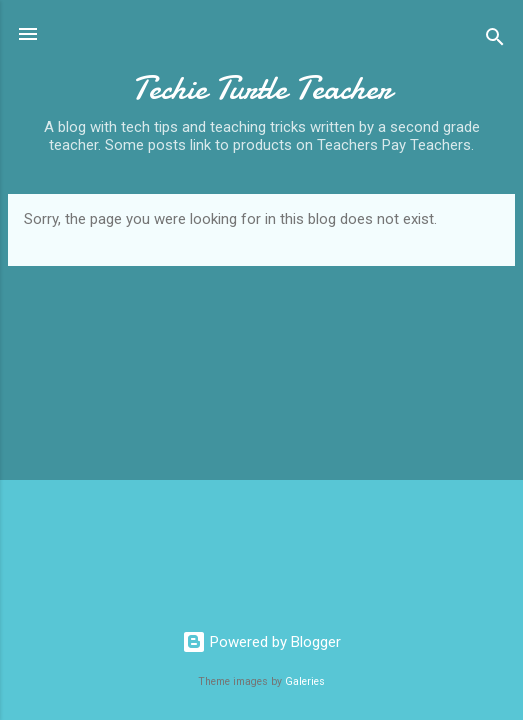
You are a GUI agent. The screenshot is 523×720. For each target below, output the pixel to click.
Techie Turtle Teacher (261, 88)
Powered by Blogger (261, 642)
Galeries (305, 681)
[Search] (495, 40)
